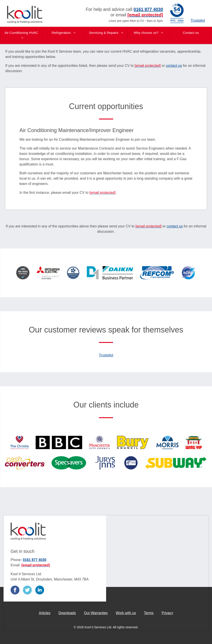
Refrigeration (64, 33)
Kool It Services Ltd (25, 14)
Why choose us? (149, 33)
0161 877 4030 (35, 560)
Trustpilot (198, 20)
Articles (45, 613)
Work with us (126, 613)
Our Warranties (96, 613)
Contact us (191, 33)
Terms (149, 613)
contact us (174, 66)
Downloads (67, 613)
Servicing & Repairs (106, 33)
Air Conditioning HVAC (21, 35)
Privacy (167, 613)
